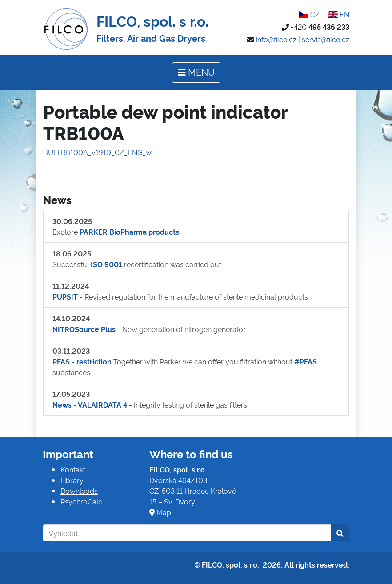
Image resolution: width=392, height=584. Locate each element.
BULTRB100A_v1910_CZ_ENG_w (97, 152)
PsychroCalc (81, 501)
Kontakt (73, 469)
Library (72, 480)
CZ (309, 14)
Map (164, 512)
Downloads (79, 491)
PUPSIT (65, 296)
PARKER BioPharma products (129, 232)
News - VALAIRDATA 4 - (92, 404)
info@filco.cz (276, 39)
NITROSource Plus (84, 329)
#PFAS (306, 361)
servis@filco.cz (326, 39)
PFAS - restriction (82, 361)
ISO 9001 (106, 264)
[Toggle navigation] (196, 72)
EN (339, 14)
